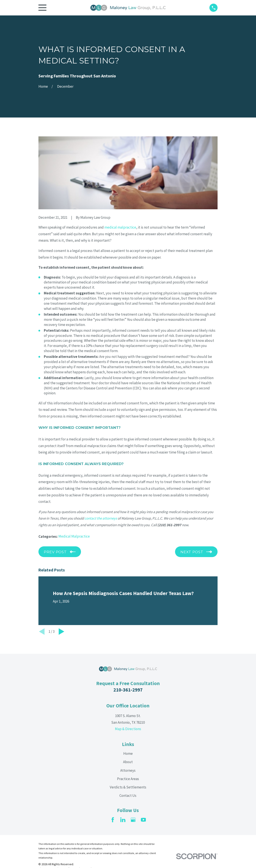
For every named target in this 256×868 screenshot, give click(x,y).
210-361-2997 (128, 690)
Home (128, 753)
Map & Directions (128, 729)
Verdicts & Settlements (128, 787)
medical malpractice (120, 227)
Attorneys (128, 770)
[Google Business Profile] (133, 820)
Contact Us (128, 796)
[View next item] (62, 632)
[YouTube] (143, 820)
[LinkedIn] (123, 820)
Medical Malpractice (74, 536)
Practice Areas (128, 779)
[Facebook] (113, 820)
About (128, 762)
